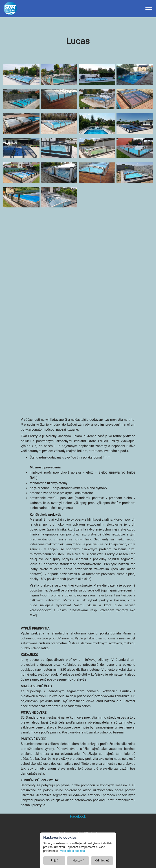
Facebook (78, 816)
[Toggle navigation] (149, 7)
